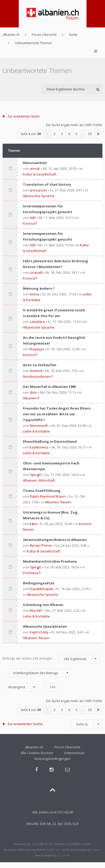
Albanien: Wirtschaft (39, 480)
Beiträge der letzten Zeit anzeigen (51, 659)
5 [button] (76, 134)
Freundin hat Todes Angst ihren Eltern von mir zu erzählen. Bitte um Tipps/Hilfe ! (57, 414)
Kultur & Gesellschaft (40, 174)
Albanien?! (31, 398)
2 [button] (55, 134)
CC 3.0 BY (64, 855)
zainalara (37, 322)
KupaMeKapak (41, 589)
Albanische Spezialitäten (45, 626)
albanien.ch (34, 747)
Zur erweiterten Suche (23, 116)
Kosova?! (30, 223)
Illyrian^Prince (41, 545)
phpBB (36, 844)
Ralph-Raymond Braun (48, 496)
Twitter (97, 850)
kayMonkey (39, 447)
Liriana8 (36, 272)
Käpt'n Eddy (39, 632)
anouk (35, 168)
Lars (33, 524)
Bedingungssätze (39, 583)
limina (34, 294)
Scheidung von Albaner (43, 605)
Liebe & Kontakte (36, 431)
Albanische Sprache (39, 196)
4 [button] (69, 134)
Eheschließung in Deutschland (50, 441)
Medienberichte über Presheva (50, 561)
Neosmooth (39, 426)
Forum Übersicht (67, 747)
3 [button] (62, 134)
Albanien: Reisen (58, 502)
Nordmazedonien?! (38, 376)
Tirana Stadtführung (42, 491)
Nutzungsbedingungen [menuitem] (52, 759)
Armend (36, 371)
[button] (98, 134)
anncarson (38, 190)
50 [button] (90, 134)
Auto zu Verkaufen (40, 365)
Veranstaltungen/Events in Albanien (55, 540)
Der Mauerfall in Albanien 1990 (49, 387)
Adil (33, 218)
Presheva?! (32, 573)
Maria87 (36, 610)
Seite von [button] (31, 134)
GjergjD (36, 475)
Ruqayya (37, 349)
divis (33, 392)
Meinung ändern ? (39, 288)
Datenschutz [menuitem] (74, 753)
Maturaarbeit (35, 163)
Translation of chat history (47, 184)
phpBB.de (52, 850)
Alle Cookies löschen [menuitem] (37, 753)
